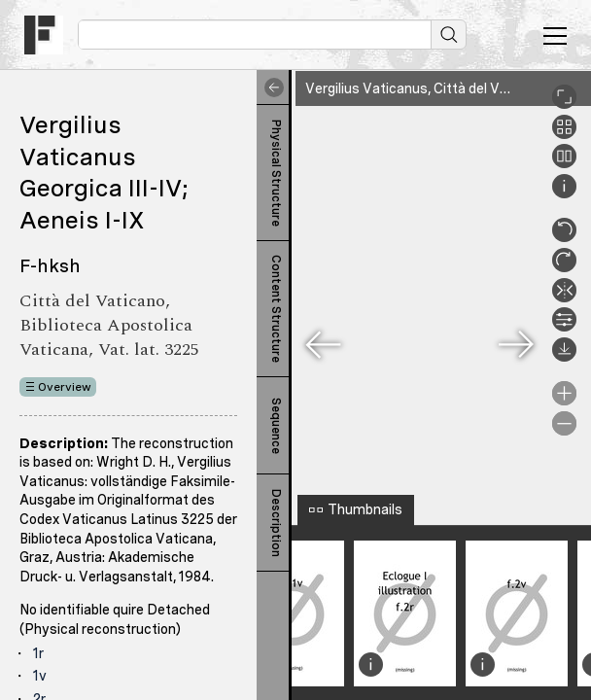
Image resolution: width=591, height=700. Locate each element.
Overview (65, 387)
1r (38, 653)
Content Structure (276, 309)
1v (40, 676)
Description (276, 523)
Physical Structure (276, 173)
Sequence (276, 426)
